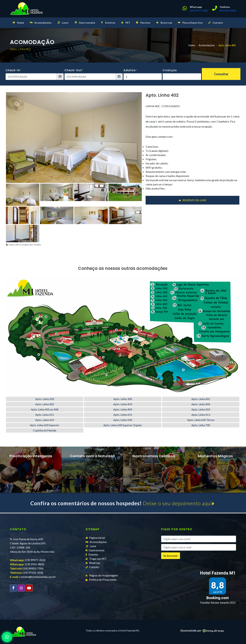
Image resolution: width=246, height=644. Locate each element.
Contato (92, 567)
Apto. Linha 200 (45, 399)
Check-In (14, 70)
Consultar (221, 74)
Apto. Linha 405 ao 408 (45, 409)
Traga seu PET (96, 559)
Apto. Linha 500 (123, 420)
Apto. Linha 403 (123, 404)
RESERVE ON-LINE (192, 200)
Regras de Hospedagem (102, 575)
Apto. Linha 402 (45, 404)
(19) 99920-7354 (33, 568)
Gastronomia (95, 550)
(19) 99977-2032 (199, 11)
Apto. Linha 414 (45, 420)
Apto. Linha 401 (201, 399)
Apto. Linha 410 (201, 409)
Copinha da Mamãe (45, 430)
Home (192, 45)
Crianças (170, 70)
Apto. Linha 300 (123, 399)
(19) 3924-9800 (228, 11)
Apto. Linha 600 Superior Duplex (123, 425)
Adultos (130, 70)
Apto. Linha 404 (201, 404)
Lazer (91, 546)
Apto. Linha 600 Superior (45, 425)
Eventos (92, 554)
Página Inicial (95, 538)
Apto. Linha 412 (123, 415)
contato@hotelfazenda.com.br (38, 577)
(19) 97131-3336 (33, 573)
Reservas (93, 563)
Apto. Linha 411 (45, 415)
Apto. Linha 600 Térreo (201, 420)
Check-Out (74, 70)
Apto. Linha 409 (123, 409)
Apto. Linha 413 (201, 415)
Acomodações (207, 45)
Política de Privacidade (101, 580)
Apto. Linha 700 (201, 425)
